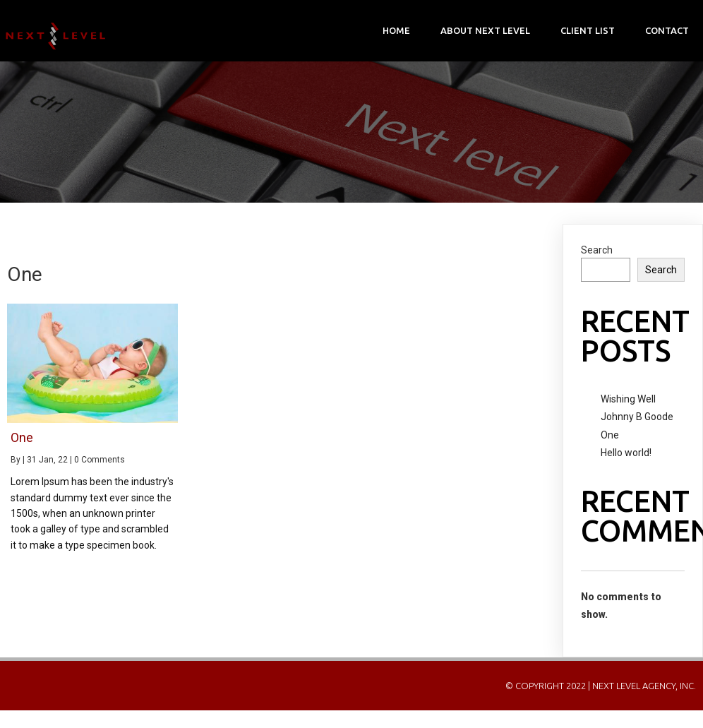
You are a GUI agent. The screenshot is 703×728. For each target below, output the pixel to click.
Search (597, 250)
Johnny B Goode (637, 417)
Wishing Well (628, 399)
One (610, 435)
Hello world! (626, 453)
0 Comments (100, 460)
